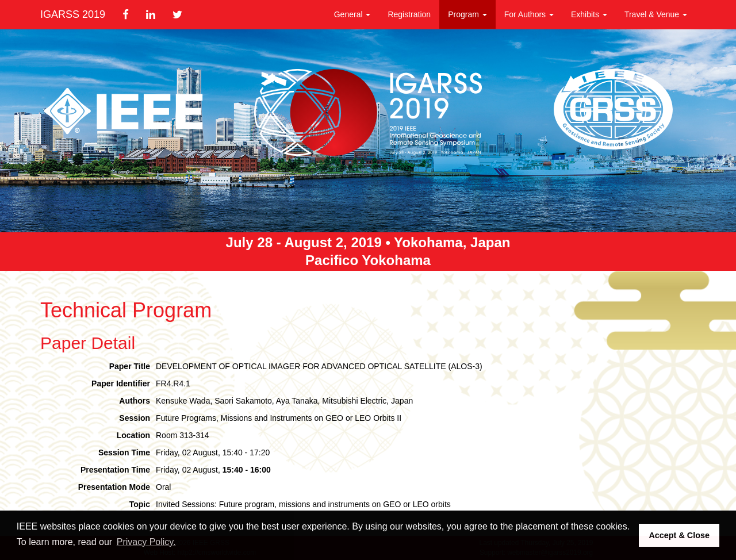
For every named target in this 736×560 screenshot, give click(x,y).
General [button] (352, 14)
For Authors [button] (529, 14)
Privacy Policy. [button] (146, 542)
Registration (409, 14)
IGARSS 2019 (73, 14)
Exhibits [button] (589, 14)
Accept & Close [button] (679, 535)
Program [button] (467, 14)
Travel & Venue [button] (656, 14)
